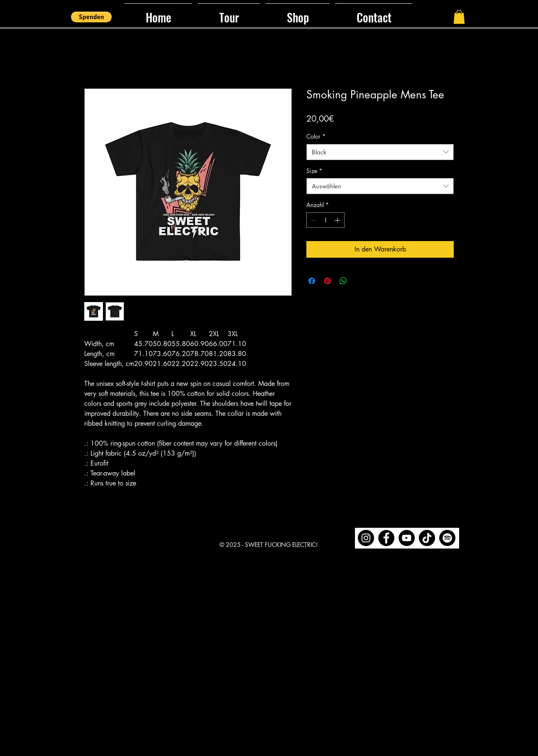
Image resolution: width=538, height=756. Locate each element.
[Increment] (338, 220)
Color (316, 136)
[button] (91, 17)
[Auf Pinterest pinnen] (328, 281)
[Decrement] (313, 220)
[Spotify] (447, 538)
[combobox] (380, 152)
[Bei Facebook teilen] (312, 281)
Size (314, 171)
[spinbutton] (325, 220)
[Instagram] (366, 538)
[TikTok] (427, 538)
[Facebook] (386, 538)
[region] (407, 538)
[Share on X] (359, 281)
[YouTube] (407, 538)
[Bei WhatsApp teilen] (343, 281)
